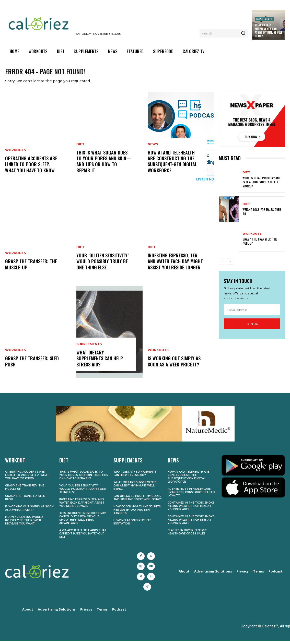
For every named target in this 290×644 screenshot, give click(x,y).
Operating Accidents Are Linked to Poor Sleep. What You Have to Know (31, 168)
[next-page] (230, 265)
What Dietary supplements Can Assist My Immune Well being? (269, 31)
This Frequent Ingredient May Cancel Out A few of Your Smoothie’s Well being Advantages (83, 521)
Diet (80, 148)
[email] (252, 314)
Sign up (252, 327)
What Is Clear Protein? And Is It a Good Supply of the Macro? (262, 186)
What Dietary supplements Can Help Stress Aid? (100, 362)
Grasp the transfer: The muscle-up (31, 268)
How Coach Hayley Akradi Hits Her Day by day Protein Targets (137, 513)
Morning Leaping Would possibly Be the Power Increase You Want (24, 524)
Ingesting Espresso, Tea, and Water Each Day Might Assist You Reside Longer (175, 265)
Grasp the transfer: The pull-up (260, 245)
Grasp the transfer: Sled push (32, 365)
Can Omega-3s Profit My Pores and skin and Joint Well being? (138, 501)
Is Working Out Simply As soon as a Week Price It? (174, 365)
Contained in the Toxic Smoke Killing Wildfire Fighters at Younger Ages (191, 509)
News (153, 148)
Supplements (264, 19)
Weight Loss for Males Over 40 (262, 215)
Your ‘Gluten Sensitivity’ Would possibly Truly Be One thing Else (102, 265)
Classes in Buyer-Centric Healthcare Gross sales (187, 535)
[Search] (243, 33)
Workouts (15, 154)
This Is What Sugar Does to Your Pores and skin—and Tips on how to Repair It (104, 165)
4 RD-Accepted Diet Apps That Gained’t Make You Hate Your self (83, 537)
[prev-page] (222, 265)
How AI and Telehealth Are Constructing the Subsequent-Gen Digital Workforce (172, 165)
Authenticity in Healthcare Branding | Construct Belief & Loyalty (192, 496)
